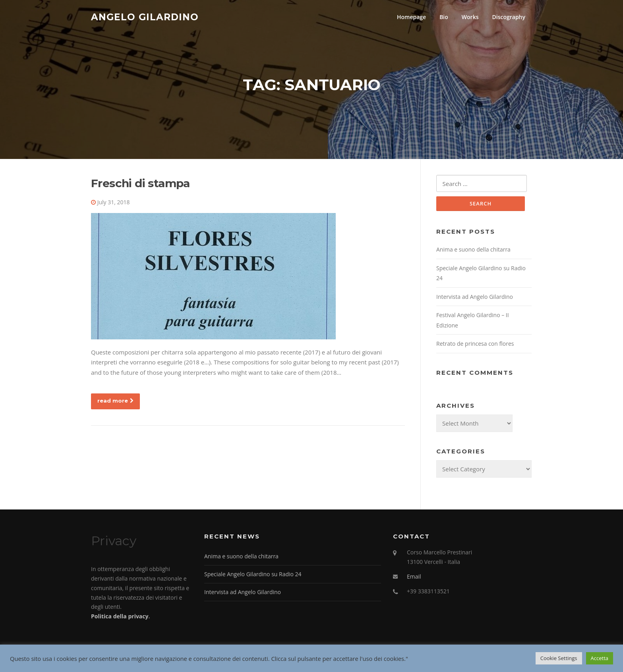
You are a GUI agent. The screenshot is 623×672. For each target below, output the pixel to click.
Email (414, 577)
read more (115, 401)
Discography (509, 17)
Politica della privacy (120, 617)
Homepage (411, 17)
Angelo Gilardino (145, 17)
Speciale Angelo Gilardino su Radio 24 (253, 575)
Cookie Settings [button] (559, 658)
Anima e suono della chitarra (473, 251)
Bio (444, 17)
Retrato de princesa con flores (475, 345)
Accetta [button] (600, 658)
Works (470, 17)
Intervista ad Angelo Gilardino (475, 297)
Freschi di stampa (140, 184)
